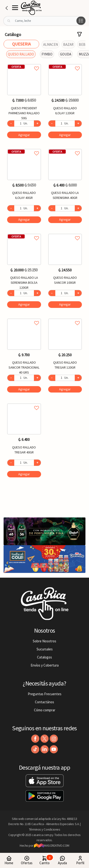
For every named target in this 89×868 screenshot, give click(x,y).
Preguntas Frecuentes (45, 694)
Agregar (24, 135)
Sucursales (45, 649)
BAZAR (68, 44)
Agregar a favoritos (24, 63)
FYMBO (47, 54)
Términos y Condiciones (45, 829)
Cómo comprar (45, 710)
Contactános (44, 702)
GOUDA (66, 54)
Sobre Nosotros (44, 641)
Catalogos (44, 657)
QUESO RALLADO (21, 54)
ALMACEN (51, 44)
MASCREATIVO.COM (52, 845)
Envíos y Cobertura (45, 665)
